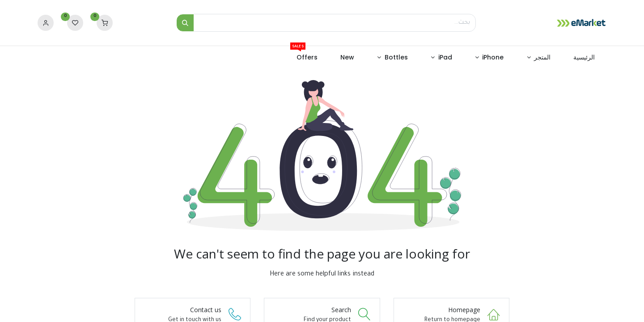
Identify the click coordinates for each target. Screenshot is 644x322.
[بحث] (185, 23)
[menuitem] (584, 58)
